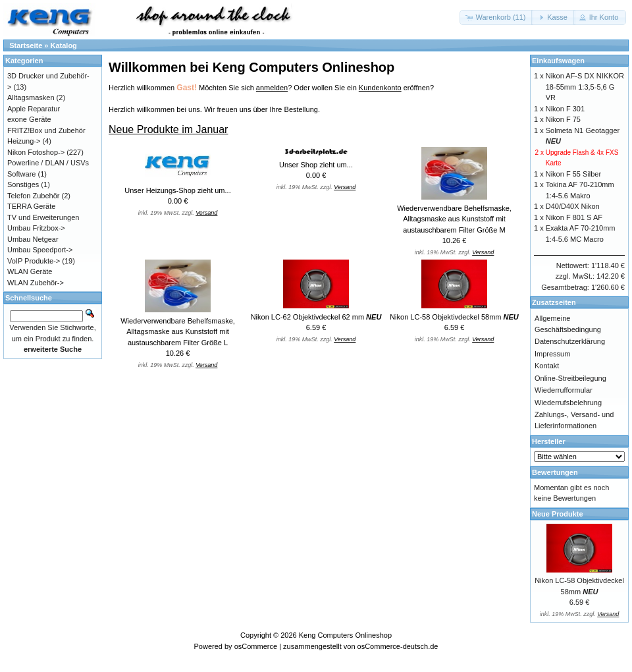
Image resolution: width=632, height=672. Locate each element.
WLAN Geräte (30, 271)
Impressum (552, 354)
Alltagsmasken (31, 98)
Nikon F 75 (563, 119)
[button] (496, 17)
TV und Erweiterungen (43, 217)
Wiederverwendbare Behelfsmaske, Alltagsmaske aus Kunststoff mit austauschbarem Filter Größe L (178, 332)
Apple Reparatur (34, 109)
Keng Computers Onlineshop (345, 635)
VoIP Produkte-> (34, 261)
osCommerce (256, 646)
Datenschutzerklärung (570, 341)
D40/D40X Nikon (573, 206)
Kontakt (547, 366)
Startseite (26, 45)
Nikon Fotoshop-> (36, 152)
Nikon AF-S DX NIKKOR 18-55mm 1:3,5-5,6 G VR (585, 87)
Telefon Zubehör (34, 196)
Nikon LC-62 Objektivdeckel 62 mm (316, 317)
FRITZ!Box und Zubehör (46, 130)
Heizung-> (24, 141)
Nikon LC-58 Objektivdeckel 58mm (454, 317)
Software (21, 174)
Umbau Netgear (33, 239)
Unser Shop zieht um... (316, 165)
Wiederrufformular (564, 390)
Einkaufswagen (558, 61)
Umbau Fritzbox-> (36, 228)
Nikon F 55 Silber (573, 174)
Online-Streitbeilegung (570, 378)
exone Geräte (29, 119)
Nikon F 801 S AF (574, 217)
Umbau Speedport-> (40, 250)
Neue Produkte (558, 514)
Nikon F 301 (565, 109)
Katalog (64, 45)
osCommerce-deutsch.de (398, 646)
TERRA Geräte (31, 206)
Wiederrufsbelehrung (568, 403)
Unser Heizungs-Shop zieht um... (177, 190)
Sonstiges (23, 184)
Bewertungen (555, 472)
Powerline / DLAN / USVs (48, 163)
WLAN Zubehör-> (36, 283)
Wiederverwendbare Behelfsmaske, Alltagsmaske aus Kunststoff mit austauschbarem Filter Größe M (454, 219)
